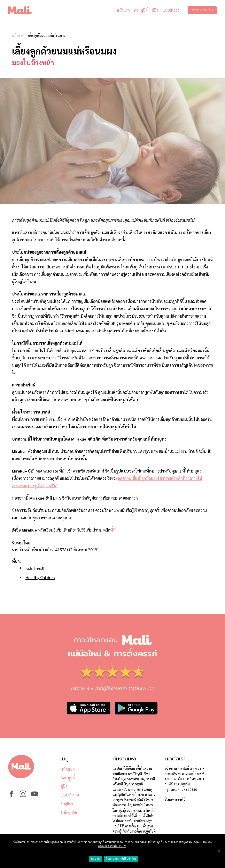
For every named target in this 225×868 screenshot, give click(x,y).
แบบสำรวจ (171, 10)
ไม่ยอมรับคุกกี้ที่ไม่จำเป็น (121, 859)
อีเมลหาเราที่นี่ (175, 799)
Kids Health (36, 568)
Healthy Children (40, 577)
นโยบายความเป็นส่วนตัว (112, 846)
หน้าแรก (123, 10)
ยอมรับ (95, 859)
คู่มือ (155, 10)
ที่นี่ (113, 530)
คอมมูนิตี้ (141, 10)
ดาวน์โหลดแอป (202, 10)
